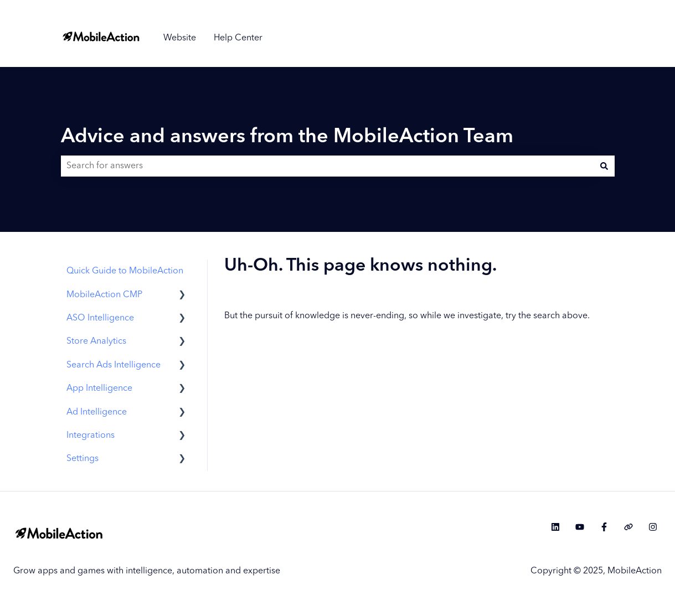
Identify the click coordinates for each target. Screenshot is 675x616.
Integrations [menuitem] (91, 436)
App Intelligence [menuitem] (99, 389)
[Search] (604, 166)
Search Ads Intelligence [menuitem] (114, 365)
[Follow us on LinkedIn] (555, 527)
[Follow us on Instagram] (653, 527)
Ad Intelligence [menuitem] (97, 412)
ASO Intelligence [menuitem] (100, 318)
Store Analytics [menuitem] (96, 341)
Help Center (238, 38)
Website (180, 38)
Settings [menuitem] (83, 459)
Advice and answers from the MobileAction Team (287, 137)
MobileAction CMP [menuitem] (104, 295)
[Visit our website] (628, 527)
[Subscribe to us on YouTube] (580, 527)
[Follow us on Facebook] (604, 527)
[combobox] (327, 166)
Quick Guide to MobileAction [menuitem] (125, 271)
